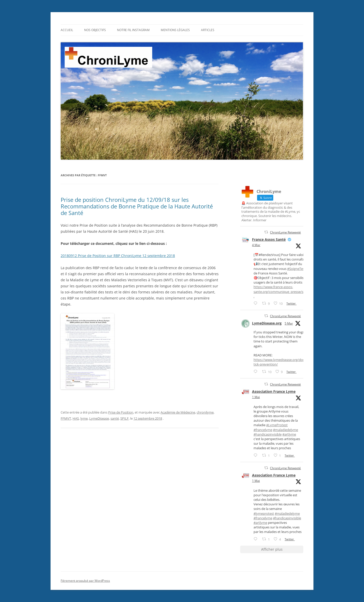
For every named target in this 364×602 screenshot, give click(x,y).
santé (115, 418)
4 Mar (256, 245)
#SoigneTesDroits (300, 269)
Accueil (67, 30)
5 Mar (289, 323)
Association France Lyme (274, 391)
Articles (208, 30)
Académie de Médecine (178, 412)
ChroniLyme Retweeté (285, 232)
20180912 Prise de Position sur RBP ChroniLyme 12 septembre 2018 (118, 256)
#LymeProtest (277, 425)
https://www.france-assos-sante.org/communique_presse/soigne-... (284, 291)
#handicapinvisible (268, 434)
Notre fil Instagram (133, 30)
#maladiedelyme (286, 430)
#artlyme (289, 434)
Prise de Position (121, 412)
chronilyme (205, 412)
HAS (76, 418)
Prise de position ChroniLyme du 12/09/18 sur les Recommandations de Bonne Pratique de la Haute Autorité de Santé (137, 206)
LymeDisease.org (267, 323)
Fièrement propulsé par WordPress (85, 581)
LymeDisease (99, 418)
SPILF (124, 418)
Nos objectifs (95, 30)
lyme (84, 418)
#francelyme (263, 430)
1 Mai (256, 397)
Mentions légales (175, 30)
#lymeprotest (264, 513)
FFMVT (66, 418)
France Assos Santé (269, 239)
